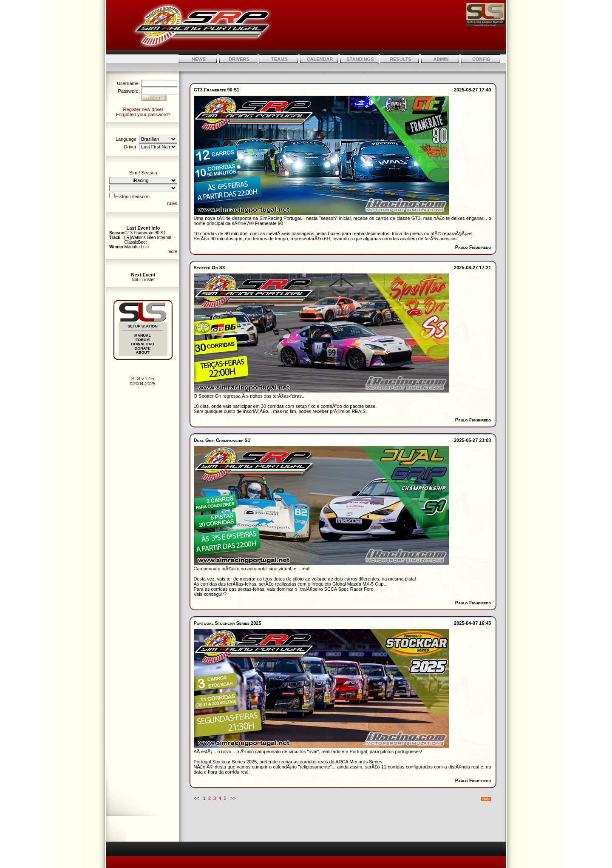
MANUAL (143, 336)
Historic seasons (132, 196)
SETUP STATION (143, 326)
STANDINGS (360, 59)
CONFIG (481, 59)
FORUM (143, 340)
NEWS (199, 59)
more (172, 252)
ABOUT (143, 353)
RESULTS (401, 59)
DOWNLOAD (143, 344)
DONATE (143, 348)
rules (172, 203)
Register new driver (143, 109)
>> (233, 798)
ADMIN (441, 59)
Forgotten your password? (143, 114)
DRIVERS (239, 59)
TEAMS (279, 59)
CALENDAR (320, 59)
